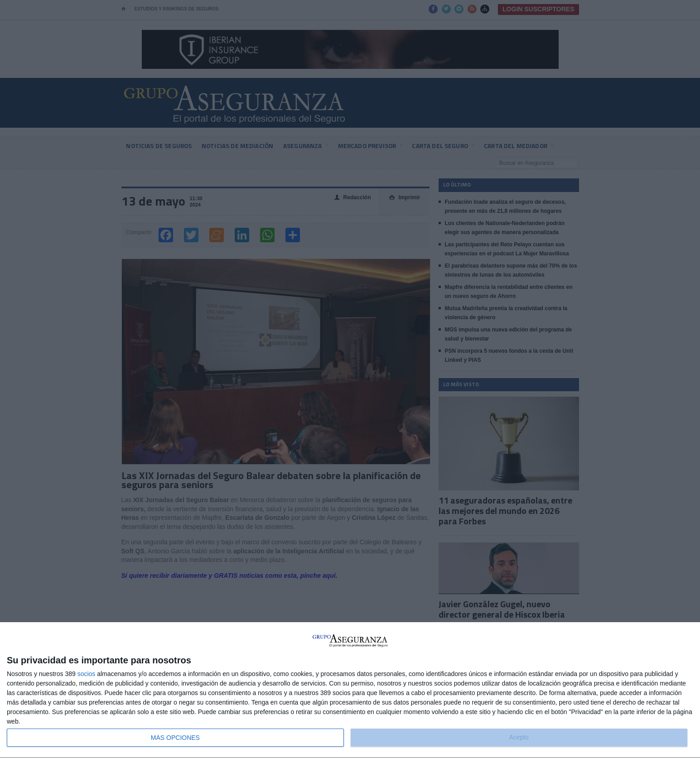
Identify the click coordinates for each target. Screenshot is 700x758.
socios (87, 674)
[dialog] (350, 690)
